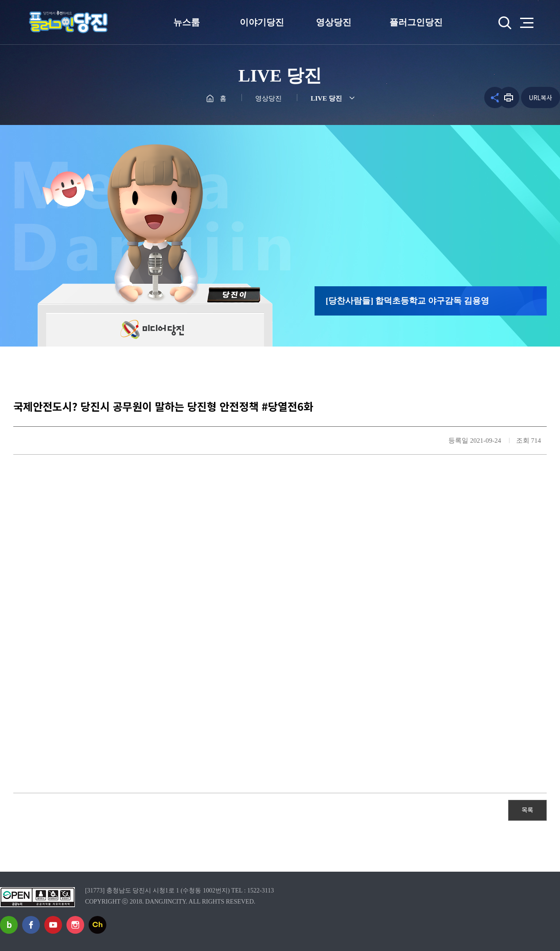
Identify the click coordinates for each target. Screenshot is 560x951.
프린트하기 (509, 97)
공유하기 (485, 97)
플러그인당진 (416, 22)
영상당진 (334, 22)
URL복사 (541, 97)
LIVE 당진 (326, 98)
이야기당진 (262, 22)
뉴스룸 (187, 22)
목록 (528, 810)
